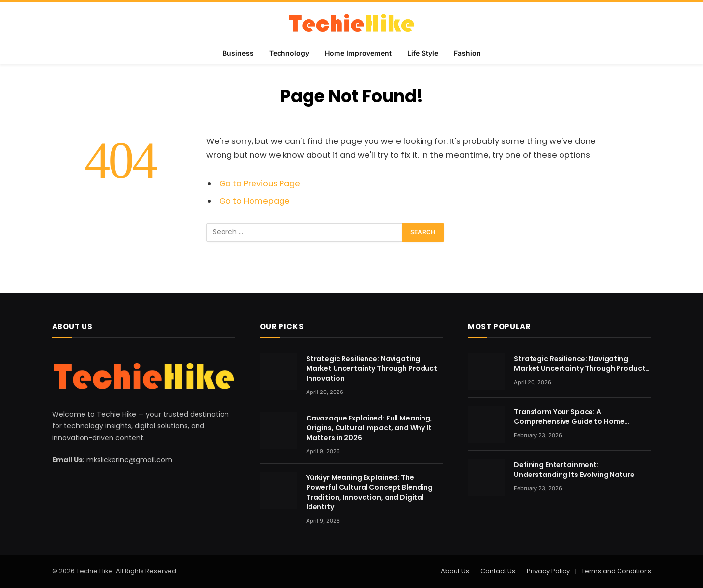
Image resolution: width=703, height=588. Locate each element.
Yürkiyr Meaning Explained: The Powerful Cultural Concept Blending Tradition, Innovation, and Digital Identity (369, 492)
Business (238, 53)
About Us (455, 571)
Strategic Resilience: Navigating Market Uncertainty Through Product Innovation (372, 368)
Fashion (467, 53)
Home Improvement (358, 53)
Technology (289, 53)
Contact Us (498, 571)
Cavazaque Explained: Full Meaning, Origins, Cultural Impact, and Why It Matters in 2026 (369, 428)
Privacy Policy (548, 571)
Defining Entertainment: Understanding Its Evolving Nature (574, 470)
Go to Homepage (254, 201)
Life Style (423, 53)
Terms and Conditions (616, 571)
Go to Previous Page (260, 183)
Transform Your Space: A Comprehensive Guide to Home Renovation (569, 417)
